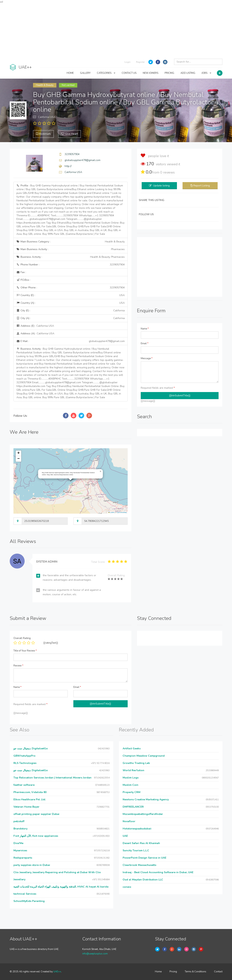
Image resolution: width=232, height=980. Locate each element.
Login (127, 62)
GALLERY (85, 73)
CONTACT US (129, 73)
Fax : (21, 272)
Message (147, 358)
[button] (101, 471)
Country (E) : (71, 295)
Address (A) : (35, 333)
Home (158, 972)
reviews (167, 172)
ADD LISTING (188, 73)
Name (145, 329)
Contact (218, 972)
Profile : (70, 210)
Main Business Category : (71, 242)
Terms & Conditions (196, 972)
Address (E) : (35, 326)
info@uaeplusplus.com (95, 954)
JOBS (206, 73)
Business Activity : (71, 257)
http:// (68, 166)
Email (145, 343)
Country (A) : (71, 303)
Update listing (161, 186)
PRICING (169, 73)
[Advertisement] (116, 30)
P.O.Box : (23, 280)
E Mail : (71, 341)
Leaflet (111, 512)
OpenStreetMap (122, 512)
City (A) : (71, 318)
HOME (70, 73)
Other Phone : (71, 288)
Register (140, 62)
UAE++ (57, 972)
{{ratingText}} (51, 643)
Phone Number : (71, 265)
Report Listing (202, 186)
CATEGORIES (106, 73)
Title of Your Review (25, 651)
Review (18, 666)
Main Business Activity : (71, 249)
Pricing (173, 972)
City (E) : (71, 311)
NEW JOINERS (151, 73)
